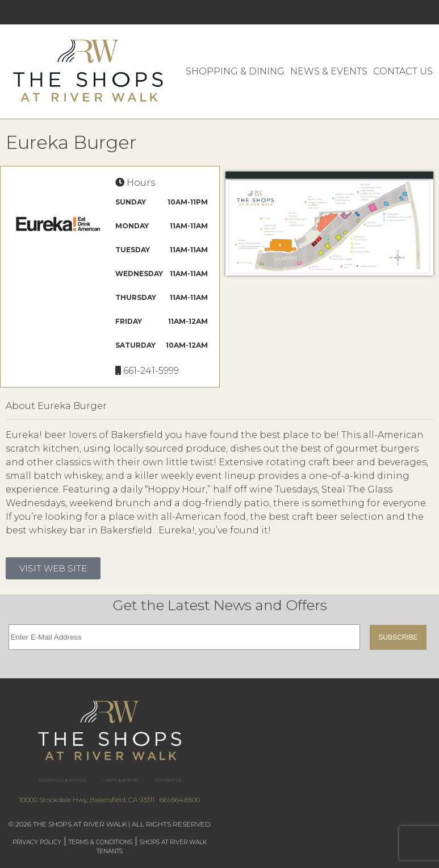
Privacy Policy (37, 842)
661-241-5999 (151, 371)
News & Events (329, 72)
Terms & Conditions (101, 842)
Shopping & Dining (235, 72)
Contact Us (403, 72)
